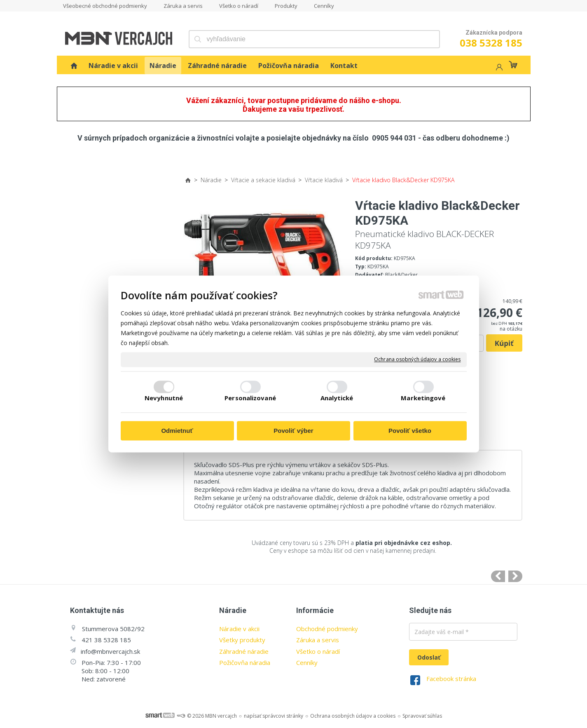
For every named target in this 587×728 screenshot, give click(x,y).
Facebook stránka (451, 679)
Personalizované (250, 398)
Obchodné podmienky (327, 629)
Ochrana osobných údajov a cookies (417, 359)
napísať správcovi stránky (274, 716)
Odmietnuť (177, 431)
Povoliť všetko (410, 431)
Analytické (337, 398)
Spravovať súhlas (422, 716)
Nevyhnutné (164, 398)
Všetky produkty (242, 640)
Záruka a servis (318, 640)
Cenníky (307, 662)
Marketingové (423, 398)
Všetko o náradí (318, 651)
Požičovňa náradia (245, 662)
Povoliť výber (293, 431)
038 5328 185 (491, 43)
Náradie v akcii (239, 629)
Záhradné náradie (244, 651)
